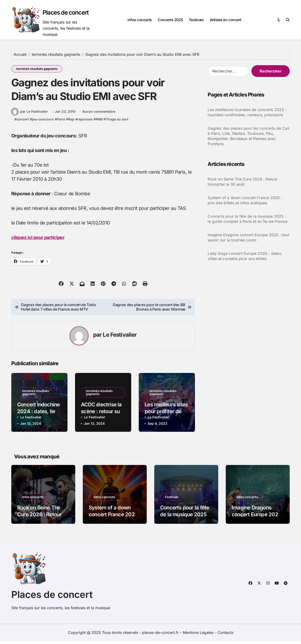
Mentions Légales (199, 636)
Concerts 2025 (170, 20)
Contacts (225, 636)
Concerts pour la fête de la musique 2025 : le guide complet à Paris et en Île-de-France (248, 219)
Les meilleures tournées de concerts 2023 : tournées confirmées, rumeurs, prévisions (247, 112)
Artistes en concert (226, 20)
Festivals (197, 20)
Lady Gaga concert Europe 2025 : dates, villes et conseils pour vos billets (245, 256)
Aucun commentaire (99, 115)
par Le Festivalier (30, 115)
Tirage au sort (117, 122)
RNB (99, 122)
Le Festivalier (120, 338)
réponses (85, 122)
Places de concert (66, 12)
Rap (71, 122)
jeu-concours (43, 122)
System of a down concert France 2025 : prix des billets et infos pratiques (245, 200)
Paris (61, 122)
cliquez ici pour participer (38, 241)
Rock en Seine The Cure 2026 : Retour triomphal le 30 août (243, 182)
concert (23, 122)
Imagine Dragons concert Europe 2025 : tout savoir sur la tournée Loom (248, 237)
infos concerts (140, 20)
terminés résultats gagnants (37, 69)
